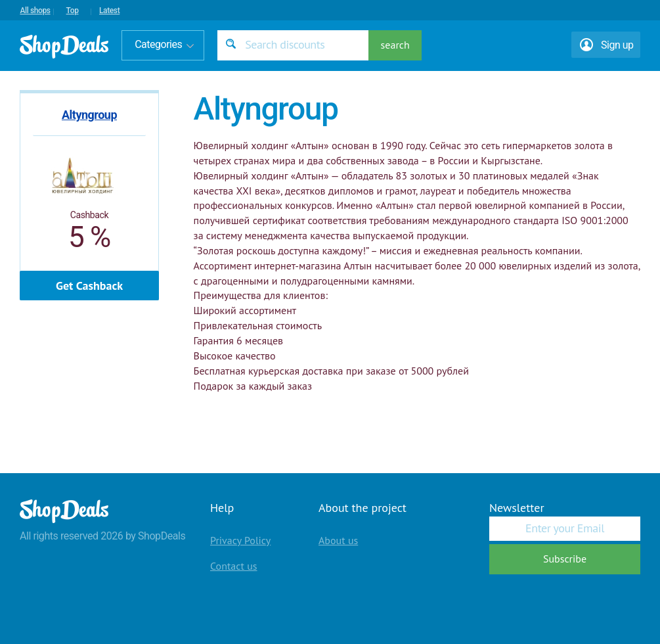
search (395, 45)
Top (73, 11)
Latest (109, 11)
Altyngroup (89, 115)
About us (338, 540)
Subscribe (565, 559)
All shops (35, 11)
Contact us (234, 566)
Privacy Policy (240, 540)
